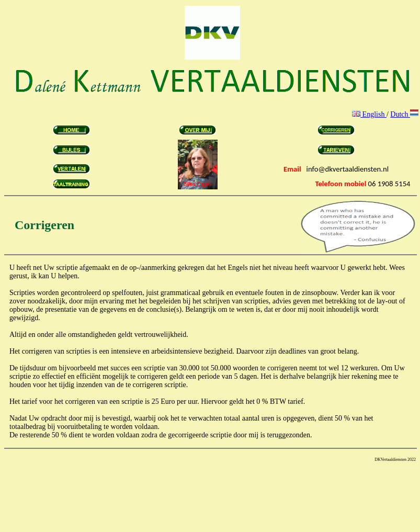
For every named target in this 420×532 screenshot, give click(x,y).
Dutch (404, 114)
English (369, 114)
